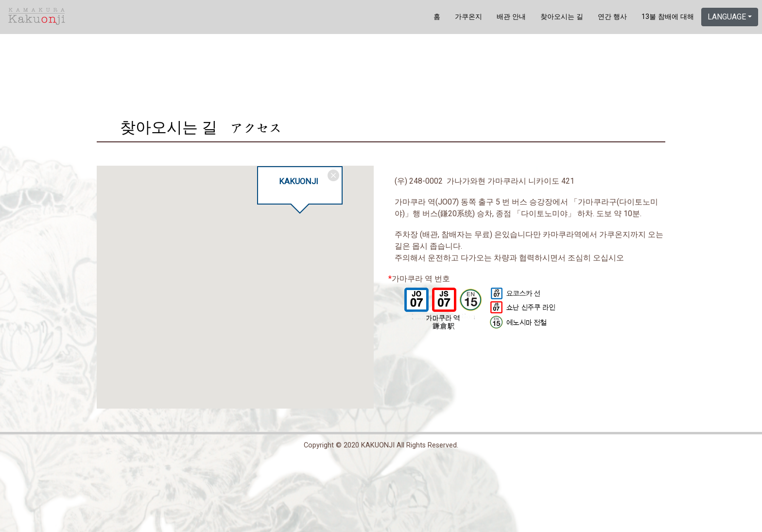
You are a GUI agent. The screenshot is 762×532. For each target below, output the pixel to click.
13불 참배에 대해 (668, 17)
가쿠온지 (468, 17)
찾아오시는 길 (562, 17)
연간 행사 (612, 17)
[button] (300, 222)
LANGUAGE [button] (727, 17)
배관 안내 (511, 17)
